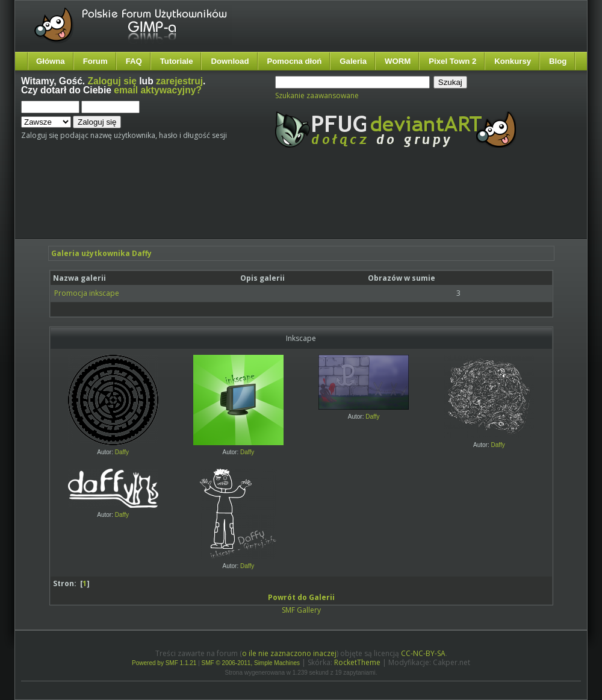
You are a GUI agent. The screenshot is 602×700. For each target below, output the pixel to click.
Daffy (122, 452)
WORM (398, 61)
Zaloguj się (112, 81)
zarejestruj (179, 81)
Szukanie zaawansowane (317, 95)
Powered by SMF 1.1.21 (164, 663)
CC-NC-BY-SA (423, 653)
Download (230, 61)
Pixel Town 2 (452, 61)
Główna (51, 61)
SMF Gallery (301, 610)
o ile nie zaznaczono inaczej (289, 653)
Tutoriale (177, 61)
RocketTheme (357, 662)
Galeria (353, 61)
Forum (95, 61)
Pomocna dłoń (295, 61)
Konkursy (513, 61)
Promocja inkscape (87, 293)
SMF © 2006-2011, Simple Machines (251, 663)
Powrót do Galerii (301, 597)
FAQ (134, 61)
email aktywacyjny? (158, 90)
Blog (558, 61)
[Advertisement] (247, 204)
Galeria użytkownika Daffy (101, 253)
